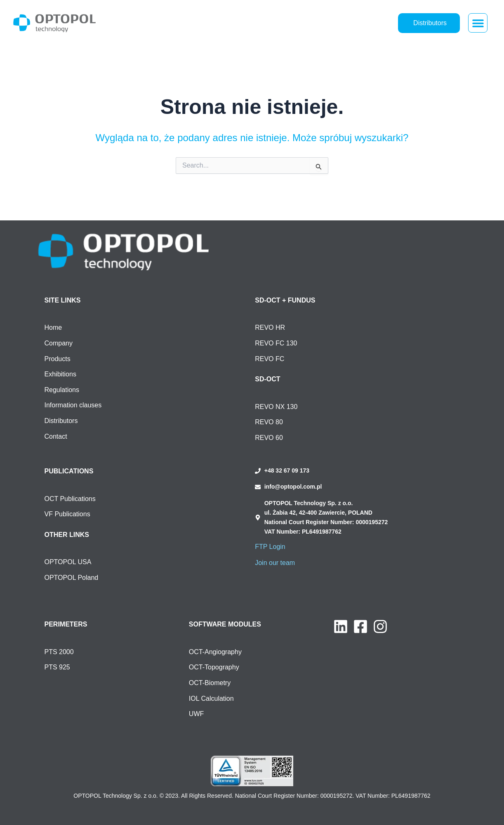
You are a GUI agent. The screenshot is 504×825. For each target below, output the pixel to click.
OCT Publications (70, 499)
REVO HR (270, 327)
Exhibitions (60, 374)
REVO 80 (269, 422)
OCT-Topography (214, 667)
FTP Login (270, 547)
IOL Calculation (211, 699)
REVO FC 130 (276, 343)
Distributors (61, 421)
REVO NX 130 (276, 407)
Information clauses (73, 405)
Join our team (275, 563)
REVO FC (270, 359)
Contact (56, 436)
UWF (196, 714)
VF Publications (67, 514)
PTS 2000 (59, 652)
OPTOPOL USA (68, 562)
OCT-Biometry (210, 683)
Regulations (62, 390)
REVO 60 (269, 438)
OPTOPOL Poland (72, 578)
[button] (478, 23)
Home (53, 327)
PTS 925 (57, 667)
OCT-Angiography (215, 652)
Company (59, 343)
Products (58, 359)
